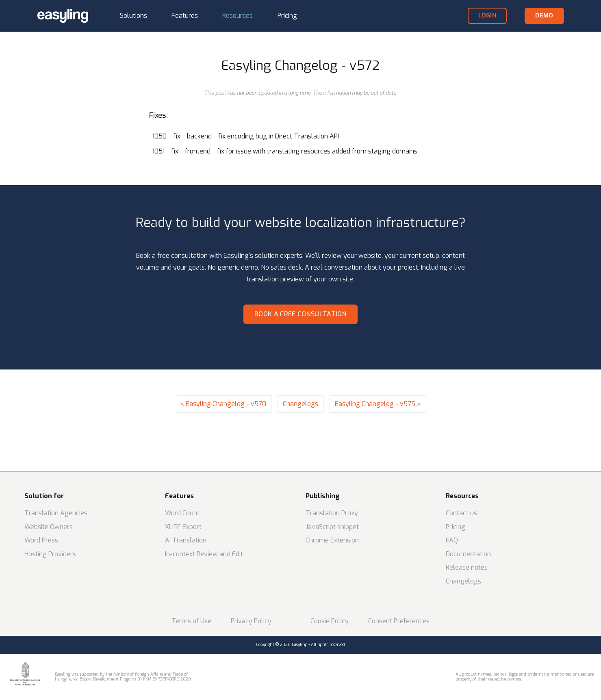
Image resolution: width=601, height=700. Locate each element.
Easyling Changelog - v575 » (378, 404)
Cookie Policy (330, 621)
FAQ (452, 540)
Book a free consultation (300, 314)
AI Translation (186, 540)
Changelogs (300, 404)
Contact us (461, 513)
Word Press (41, 540)
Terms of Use (191, 621)
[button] (133, 16)
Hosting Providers (50, 554)
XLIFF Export (183, 527)
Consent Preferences (399, 621)
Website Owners (49, 527)
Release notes (467, 567)
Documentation (468, 554)
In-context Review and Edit (204, 554)
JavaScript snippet (332, 527)
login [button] (487, 16)
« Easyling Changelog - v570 (223, 404)
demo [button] (544, 16)
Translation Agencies (56, 513)
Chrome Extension (332, 540)
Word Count (182, 513)
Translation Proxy (332, 513)
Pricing (456, 527)
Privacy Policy (251, 621)
